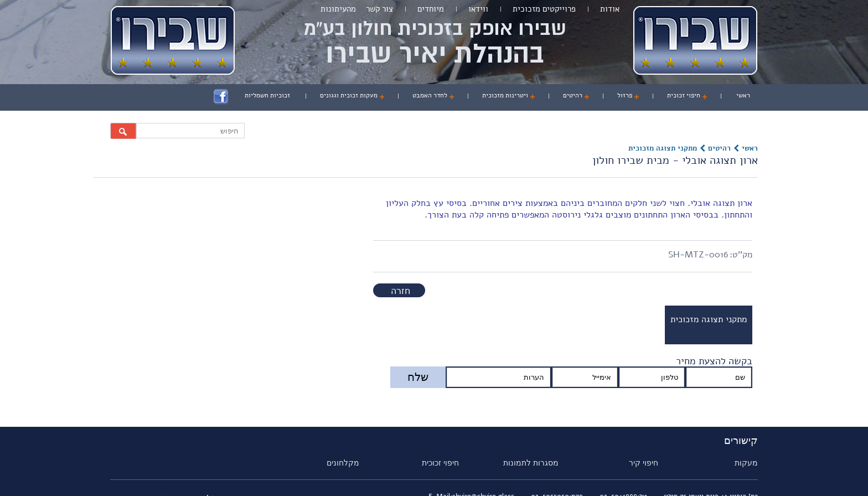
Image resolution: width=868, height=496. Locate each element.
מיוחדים (431, 9)
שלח (418, 377)
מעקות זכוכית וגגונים (349, 95)
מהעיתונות (338, 9)
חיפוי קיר (644, 463)
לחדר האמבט (430, 95)
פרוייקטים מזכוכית (544, 9)
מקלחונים (343, 463)
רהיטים (573, 95)
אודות (610, 9)
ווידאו (478, 9)
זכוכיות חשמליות (267, 95)
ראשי (743, 95)
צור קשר (379, 9)
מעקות (746, 463)
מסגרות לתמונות (531, 463)
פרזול (625, 95)
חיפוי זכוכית (684, 95)
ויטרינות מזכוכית (505, 95)
